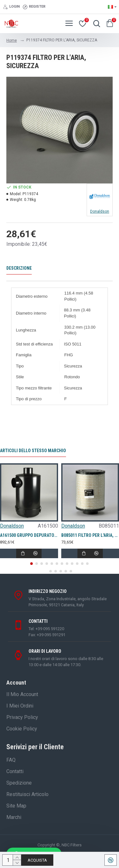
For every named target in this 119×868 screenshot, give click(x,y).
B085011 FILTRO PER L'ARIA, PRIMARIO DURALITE (90, 535)
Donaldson (12, 526)
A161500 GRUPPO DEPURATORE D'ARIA (29, 535)
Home (12, 40)
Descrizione (19, 268)
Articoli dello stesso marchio (33, 451)
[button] (32, 564)
